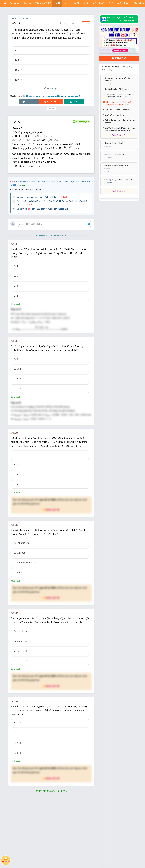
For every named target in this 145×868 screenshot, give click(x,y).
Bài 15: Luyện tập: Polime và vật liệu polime (120, 121)
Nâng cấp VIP (51, 528)
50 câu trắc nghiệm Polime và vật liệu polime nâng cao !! (53, 96)
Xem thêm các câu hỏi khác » (51, 810)
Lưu (86, 23)
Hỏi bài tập (119, 58)
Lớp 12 (20, 19)
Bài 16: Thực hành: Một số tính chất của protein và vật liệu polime (120, 129)
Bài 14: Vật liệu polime (115, 115)
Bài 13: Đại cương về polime (117, 110)
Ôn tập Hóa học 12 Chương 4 (118, 89)
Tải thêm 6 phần (119, 191)
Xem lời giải (51, 89)
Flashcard (29, 102)
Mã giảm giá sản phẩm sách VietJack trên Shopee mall (42, 209)
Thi (51, 102)
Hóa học (28, 19)
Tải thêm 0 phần (119, 135)
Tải (74, 102)
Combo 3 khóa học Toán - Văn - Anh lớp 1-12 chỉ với (42, 197)
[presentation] (54, 136)
